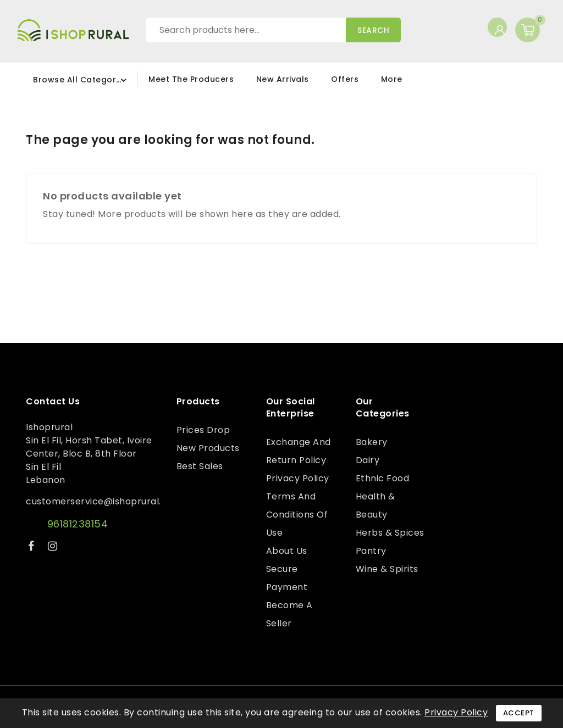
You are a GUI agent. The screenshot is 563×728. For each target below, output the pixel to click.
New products (208, 448)
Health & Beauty (376, 505)
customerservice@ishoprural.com (104, 501)
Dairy (368, 460)
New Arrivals (283, 79)
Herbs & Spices (390, 533)
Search (373, 30)
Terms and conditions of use (297, 515)
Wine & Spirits (387, 569)
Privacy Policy (298, 478)
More (392, 79)
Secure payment (287, 578)
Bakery (372, 442)
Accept (519, 713)
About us (287, 551)
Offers (345, 79)
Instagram (54, 548)
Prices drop (203, 430)
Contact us (53, 402)
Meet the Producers (191, 79)
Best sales (200, 466)
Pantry (371, 551)
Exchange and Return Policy (299, 451)
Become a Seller (289, 614)
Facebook (32, 548)
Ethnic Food (383, 478)
